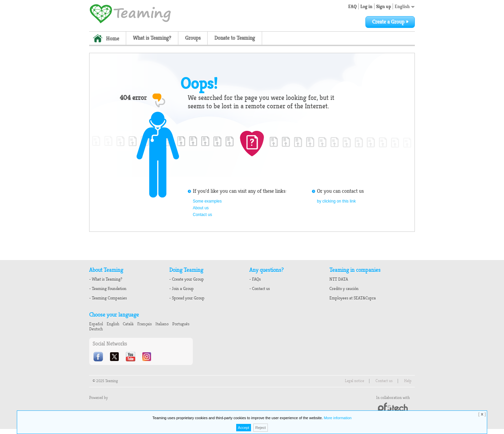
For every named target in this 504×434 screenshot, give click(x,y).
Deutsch (96, 329)
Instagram (147, 357)
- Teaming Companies (108, 298)
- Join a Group (182, 289)
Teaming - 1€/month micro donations (130, 13)
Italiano (162, 324)
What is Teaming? (152, 38)
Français (145, 324)
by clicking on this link (336, 201)
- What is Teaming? (106, 279)
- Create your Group (187, 279)
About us (201, 208)
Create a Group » (390, 22)
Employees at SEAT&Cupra (353, 298)
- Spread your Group (187, 298)
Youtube (131, 357)
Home (113, 39)
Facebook (99, 357)
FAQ (352, 6)
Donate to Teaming (235, 38)
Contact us (202, 215)
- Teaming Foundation (108, 289)
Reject (261, 428)
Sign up (384, 6)
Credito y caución (344, 289)
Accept (244, 428)
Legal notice (354, 381)
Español (96, 324)
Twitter (115, 357)
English (405, 6)
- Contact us (260, 289)
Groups (193, 38)
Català (128, 324)
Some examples (207, 201)
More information (338, 418)
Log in (366, 6)
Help (408, 381)
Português (181, 324)
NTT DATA (339, 279)
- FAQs (255, 279)
